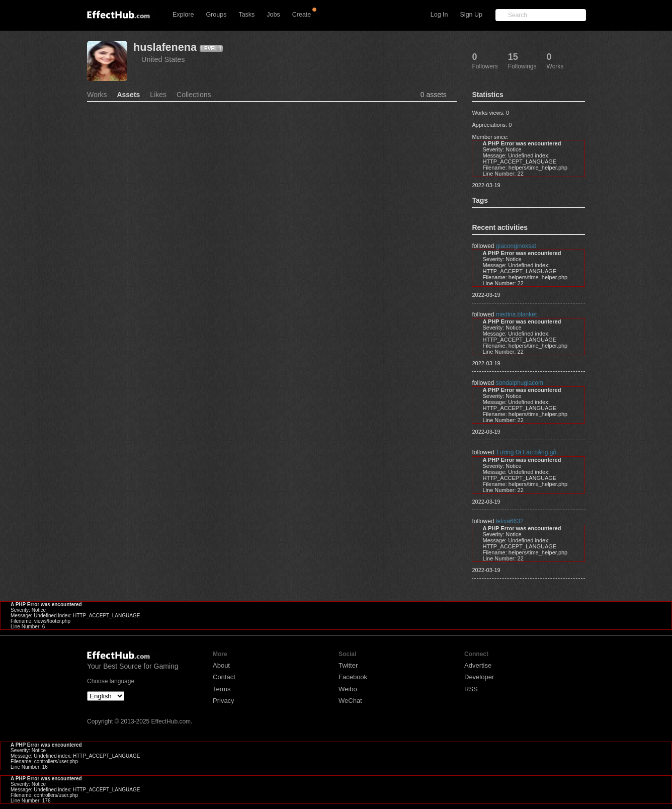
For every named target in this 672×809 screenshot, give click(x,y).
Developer (479, 677)
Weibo (348, 689)
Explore (183, 15)
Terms (222, 689)
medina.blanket (516, 314)
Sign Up (471, 15)
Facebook (353, 677)
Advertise (478, 665)
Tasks (246, 15)
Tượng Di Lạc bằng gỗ (526, 452)
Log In (439, 15)
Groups (216, 15)
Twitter (348, 665)
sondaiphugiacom (520, 383)
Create (302, 15)
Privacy (224, 701)
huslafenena (165, 47)
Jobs (273, 15)
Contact (224, 677)
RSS (471, 689)
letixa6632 (510, 521)
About (221, 665)
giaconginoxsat (516, 246)
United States (163, 59)
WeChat (350, 701)
